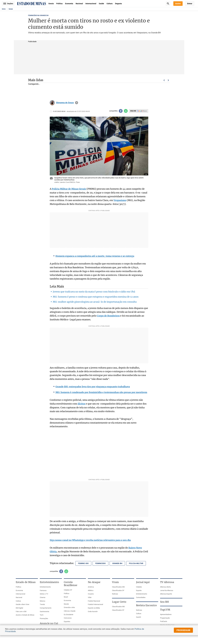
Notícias (115, 594)
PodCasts (164, 621)
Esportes (67, 621)
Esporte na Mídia (94, 608)
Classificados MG (118, 587)
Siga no (133, 111)
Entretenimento (45, 587)
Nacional (79, 4)
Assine (178, 4)
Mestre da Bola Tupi (167, 625)
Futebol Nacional (94, 601)
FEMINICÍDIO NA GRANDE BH (38, 15)
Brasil (66, 597)
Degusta (118, 4)
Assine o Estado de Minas (25, 615)
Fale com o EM (21, 611)
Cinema (43, 597)
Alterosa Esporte (166, 594)
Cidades (139, 587)
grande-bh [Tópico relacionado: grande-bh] (117, 563)
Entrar (190, 4)
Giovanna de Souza (65, 103)
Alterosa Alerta (165, 587)
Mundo (66, 604)
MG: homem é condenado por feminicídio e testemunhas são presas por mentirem (101, 392)
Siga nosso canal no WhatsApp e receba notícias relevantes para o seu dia (90, 540)
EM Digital (19, 608)
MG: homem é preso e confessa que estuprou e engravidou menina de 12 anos (96, 297)
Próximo (168, 80)
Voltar (164, 80)
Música (42, 601)
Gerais (51, 4)
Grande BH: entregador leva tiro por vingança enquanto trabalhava (93, 387)
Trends (42, 604)
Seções (8, 4)
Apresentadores (166, 614)
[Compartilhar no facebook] (121, 111)
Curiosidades (141, 597)
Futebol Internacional (95, 604)
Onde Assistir (93, 611)
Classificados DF (118, 590)
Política (59, 4)
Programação (165, 618)
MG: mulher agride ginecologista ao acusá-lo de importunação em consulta (95, 302)
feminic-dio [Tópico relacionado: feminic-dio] (83, 563)
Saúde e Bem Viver (23, 604)
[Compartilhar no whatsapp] (126, 111)
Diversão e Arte (69, 607)
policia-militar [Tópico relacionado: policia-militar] (136, 563)
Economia (69, 4)
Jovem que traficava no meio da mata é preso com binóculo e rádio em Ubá (94, 292)
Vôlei (90, 597)
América (91, 587)
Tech (42, 615)
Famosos (43, 590)
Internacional (91, 4)
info (77, 103)
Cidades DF (68, 590)
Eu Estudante (69, 615)
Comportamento (46, 608)
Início (4, 9)
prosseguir (183, 630)
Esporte (139, 590)
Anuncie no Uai (49, 623)
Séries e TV (44, 594)
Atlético (91, 590)
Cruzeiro (91, 594)
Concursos (68, 618)
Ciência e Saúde (70, 611)
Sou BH (164, 602)
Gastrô (138, 617)
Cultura (110, 4)
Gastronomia (44, 611)
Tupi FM (165, 610)
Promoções (44, 618)
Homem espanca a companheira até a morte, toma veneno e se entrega (95, 256)
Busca (168, 4)
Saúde (101, 4)
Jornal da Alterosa (167, 590)
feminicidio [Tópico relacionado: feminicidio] (100, 563)
